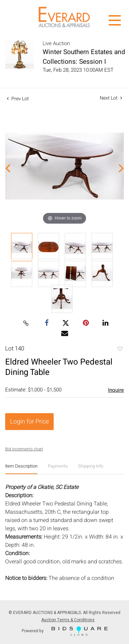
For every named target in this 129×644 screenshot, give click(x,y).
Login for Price (29, 422)
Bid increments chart (24, 449)
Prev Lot (18, 99)
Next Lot (111, 98)
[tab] (21, 469)
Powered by (65, 631)
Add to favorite (120, 349)
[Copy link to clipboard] (26, 324)
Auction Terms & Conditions (68, 620)
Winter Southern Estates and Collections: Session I (84, 57)
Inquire (116, 390)
